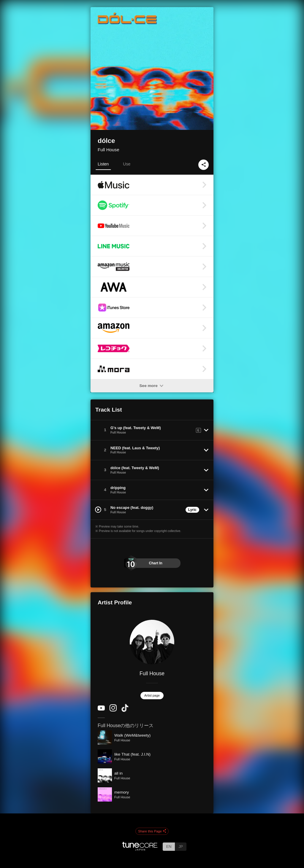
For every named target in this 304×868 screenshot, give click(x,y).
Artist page (152, 695)
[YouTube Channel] (101, 709)
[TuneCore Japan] (140, 849)
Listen (103, 164)
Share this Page (152, 832)
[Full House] (152, 642)
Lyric (192, 510)
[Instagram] (113, 710)
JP (181, 847)
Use (127, 164)
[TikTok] (125, 711)
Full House (109, 150)
